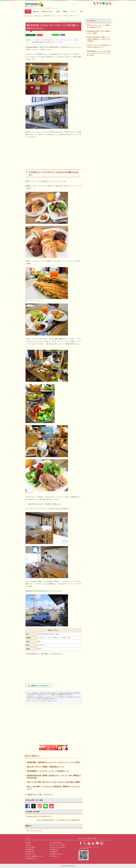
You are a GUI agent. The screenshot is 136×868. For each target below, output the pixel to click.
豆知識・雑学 (30, 852)
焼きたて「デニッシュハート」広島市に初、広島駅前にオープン (99, 26)
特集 (58, 11)
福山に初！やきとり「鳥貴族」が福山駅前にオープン (46, 767)
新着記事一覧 (30, 849)
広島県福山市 (30, 47)
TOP (28, 11)
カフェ (32, 831)
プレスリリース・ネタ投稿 (58, 845)
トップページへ (48, 795)
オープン (73, 47)
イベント (73, 11)
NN (28, 831)
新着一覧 (36, 11)
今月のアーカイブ (31, 854)
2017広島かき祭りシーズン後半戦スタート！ (40, 816)
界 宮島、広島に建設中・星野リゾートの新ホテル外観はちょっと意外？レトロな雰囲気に (99, 39)
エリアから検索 (31, 847)
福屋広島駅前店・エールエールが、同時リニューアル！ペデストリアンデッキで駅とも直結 (99, 53)
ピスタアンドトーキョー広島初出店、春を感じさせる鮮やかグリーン (99, 46)
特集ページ (30, 845)
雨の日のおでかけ (47, 11)
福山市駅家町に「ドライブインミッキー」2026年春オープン (48, 771)
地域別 (65, 11)
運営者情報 (54, 852)
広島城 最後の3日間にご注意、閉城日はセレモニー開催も (99, 32)
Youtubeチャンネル (32, 858)
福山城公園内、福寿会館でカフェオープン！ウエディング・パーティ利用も (54, 762)
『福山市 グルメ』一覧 (34, 795)
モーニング (39, 831)
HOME (29, 843)
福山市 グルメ (40, 35)
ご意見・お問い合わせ (57, 843)
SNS (81, 11)
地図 (57, 634)
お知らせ (63, 847)
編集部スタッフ (55, 849)
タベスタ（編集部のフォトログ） (35, 856)
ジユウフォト (55, 856)
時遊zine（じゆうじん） (57, 854)
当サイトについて (56, 847)
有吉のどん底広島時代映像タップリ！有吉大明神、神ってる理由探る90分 (58, 820)
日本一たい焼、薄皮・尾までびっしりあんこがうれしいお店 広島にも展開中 (54, 782)
